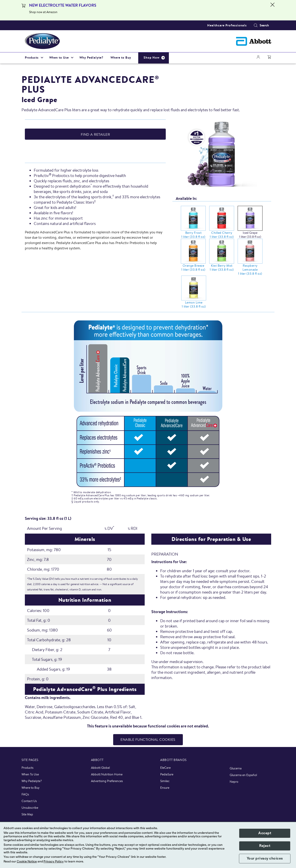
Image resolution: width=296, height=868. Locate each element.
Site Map (27, 814)
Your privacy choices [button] (265, 858)
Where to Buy (31, 788)
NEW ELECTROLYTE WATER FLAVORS (63, 5)
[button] (256, 25)
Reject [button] (265, 846)
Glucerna (236, 768)
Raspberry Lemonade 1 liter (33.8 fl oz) (250, 270)
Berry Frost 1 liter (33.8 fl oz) (193, 235)
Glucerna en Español (243, 775)
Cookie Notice (27, 862)
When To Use (30, 774)
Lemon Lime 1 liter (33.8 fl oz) (194, 304)
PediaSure (167, 774)
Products (28, 768)
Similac (165, 781)
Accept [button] (265, 833)
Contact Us (29, 801)
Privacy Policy (54, 862)
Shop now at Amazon (43, 12)
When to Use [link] (59, 58)
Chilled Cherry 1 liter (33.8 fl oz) (222, 235)
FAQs (25, 794)
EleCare (165, 768)
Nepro (234, 782)
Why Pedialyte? (32, 781)
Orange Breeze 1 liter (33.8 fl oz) (193, 268)
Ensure (165, 788)
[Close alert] (272, 10)
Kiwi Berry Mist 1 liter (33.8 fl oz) (222, 268)
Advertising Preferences (107, 781)
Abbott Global (100, 768)
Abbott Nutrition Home (107, 774)
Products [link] (32, 58)
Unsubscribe (30, 808)
